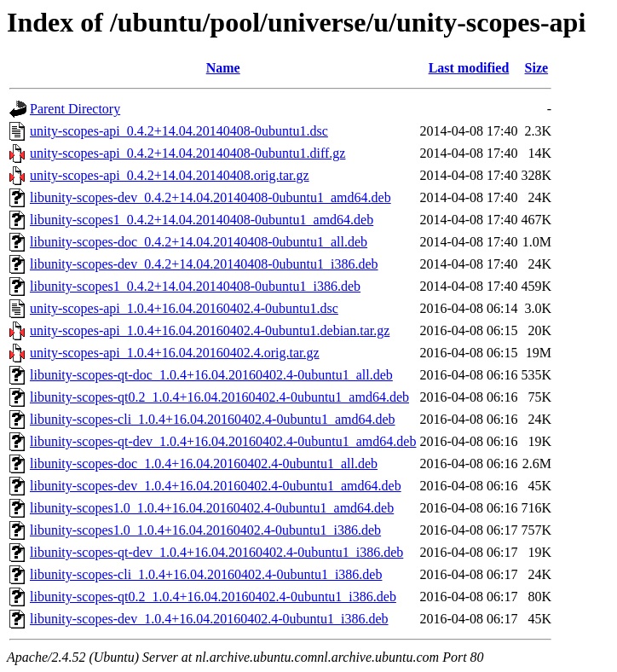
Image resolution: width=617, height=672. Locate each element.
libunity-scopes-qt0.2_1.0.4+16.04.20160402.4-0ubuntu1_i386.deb (213, 597)
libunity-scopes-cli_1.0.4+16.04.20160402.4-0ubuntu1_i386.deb (206, 574)
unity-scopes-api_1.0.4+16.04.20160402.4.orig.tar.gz (175, 353)
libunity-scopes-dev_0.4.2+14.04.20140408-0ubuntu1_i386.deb (204, 264)
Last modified (469, 68)
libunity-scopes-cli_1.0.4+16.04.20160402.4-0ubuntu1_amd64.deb (213, 419)
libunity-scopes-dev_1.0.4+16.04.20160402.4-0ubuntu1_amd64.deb (216, 486)
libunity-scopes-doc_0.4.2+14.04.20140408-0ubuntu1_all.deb (199, 242)
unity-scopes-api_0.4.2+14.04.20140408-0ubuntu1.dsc (179, 131)
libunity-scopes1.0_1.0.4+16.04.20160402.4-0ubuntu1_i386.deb (205, 530)
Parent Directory (75, 109)
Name (223, 68)
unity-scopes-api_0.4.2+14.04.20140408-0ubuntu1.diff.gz (187, 153)
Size (537, 68)
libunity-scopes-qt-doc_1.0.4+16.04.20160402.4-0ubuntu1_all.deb (211, 375)
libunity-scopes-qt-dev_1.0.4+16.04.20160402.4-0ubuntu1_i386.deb (216, 552)
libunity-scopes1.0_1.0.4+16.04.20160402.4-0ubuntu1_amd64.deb (212, 508)
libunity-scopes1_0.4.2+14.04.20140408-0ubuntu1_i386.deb (195, 286)
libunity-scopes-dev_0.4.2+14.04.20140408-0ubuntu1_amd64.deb (210, 197)
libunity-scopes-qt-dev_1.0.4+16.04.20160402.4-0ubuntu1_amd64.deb (223, 441)
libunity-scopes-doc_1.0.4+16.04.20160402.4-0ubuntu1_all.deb (204, 463)
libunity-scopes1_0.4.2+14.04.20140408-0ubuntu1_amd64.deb (202, 220)
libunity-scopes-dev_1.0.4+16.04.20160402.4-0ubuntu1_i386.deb (209, 619)
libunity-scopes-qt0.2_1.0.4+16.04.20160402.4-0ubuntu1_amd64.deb (219, 397)
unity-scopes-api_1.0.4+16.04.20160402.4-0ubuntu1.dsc (184, 308)
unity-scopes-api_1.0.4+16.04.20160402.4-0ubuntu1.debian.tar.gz (210, 330)
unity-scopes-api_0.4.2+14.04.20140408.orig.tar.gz (170, 175)
